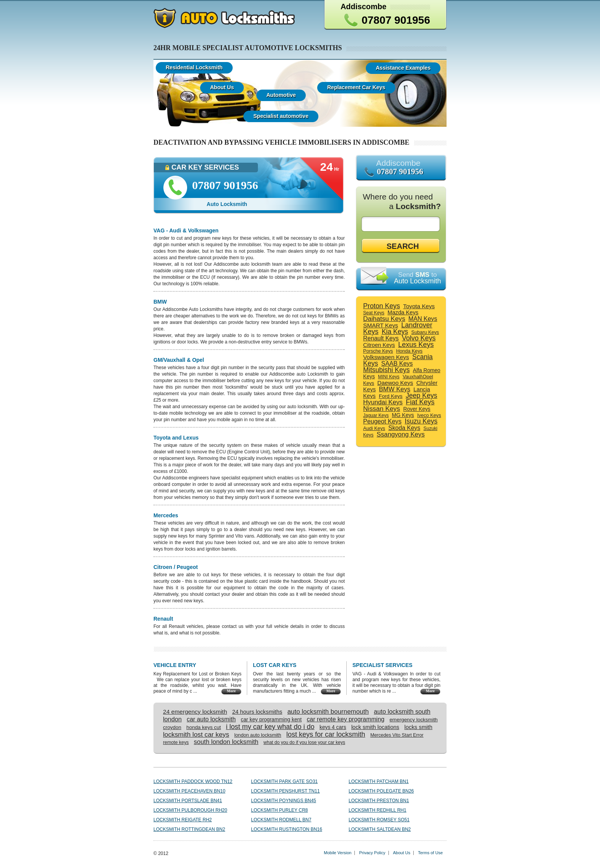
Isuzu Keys (421, 421)
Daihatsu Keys (384, 319)
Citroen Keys (379, 345)
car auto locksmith (211, 719)
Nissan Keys (382, 409)
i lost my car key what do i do (270, 727)
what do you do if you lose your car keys (304, 742)
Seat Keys (374, 313)
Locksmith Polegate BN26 (381, 791)
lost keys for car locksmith (326, 734)
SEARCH (403, 246)
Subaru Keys (425, 332)
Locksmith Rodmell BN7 (281, 820)
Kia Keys (395, 332)
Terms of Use (430, 853)
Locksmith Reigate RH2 (183, 820)
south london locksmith (226, 742)
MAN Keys (423, 319)
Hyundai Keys (383, 402)
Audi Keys (374, 428)
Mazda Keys (403, 312)
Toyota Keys (419, 306)
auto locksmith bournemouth (328, 712)
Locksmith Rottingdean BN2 (189, 829)
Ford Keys (391, 396)
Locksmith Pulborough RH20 (190, 810)
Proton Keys (382, 306)
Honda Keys (409, 351)
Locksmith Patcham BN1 (379, 781)
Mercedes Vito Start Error (397, 735)
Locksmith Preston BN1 (379, 801)
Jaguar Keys (376, 415)
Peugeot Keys (382, 421)
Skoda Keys (404, 428)
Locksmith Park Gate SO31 (284, 781)
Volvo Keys (419, 338)
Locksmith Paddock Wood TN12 (193, 781)
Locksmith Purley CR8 (279, 810)
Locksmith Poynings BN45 (284, 801)
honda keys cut (204, 727)
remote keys (176, 742)
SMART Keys (381, 325)
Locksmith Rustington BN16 (287, 829)
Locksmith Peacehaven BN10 (189, 791)
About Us (402, 853)
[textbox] (402, 224)
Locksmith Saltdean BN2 (380, 829)
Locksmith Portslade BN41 (188, 801)
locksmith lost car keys (196, 734)
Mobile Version (337, 853)
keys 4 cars (333, 727)
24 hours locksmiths (257, 712)
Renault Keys (381, 338)
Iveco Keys (429, 415)
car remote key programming (346, 719)
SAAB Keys (397, 364)
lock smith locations (375, 727)
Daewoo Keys (395, 383)
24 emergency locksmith (195, 712)
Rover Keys (417, 409)
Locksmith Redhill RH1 (377, 810)
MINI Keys (389, 377)
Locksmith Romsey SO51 (379, 820)
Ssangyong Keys (400, 434)
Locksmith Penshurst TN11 (285, 791)
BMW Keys (395, 389)
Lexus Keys (416, 345)
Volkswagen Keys (386, 357)
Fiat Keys (420, 402)
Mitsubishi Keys (386, 370)
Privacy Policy (372, 853)
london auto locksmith (258, 735)
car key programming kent (271, 720)
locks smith (418, 727)
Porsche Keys (378, 351)
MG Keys (403, 415)
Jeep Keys (421, 396)
